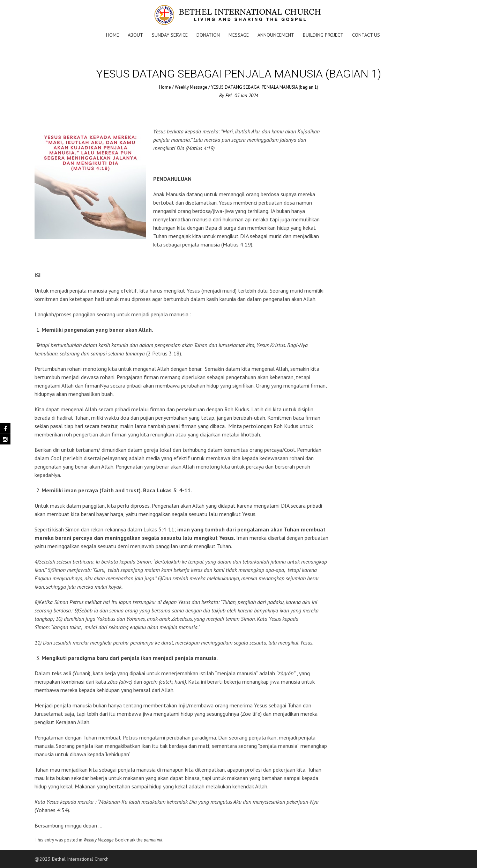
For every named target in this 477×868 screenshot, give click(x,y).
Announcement (276, 35)
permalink (153, 840)
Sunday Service (170, 35)
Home (113, 35)
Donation (208, 35)
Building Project (323, 35)
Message (239, 35)
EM (229, 95)
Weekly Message (191, 87)
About (135, 35)
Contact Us (366, 35)
